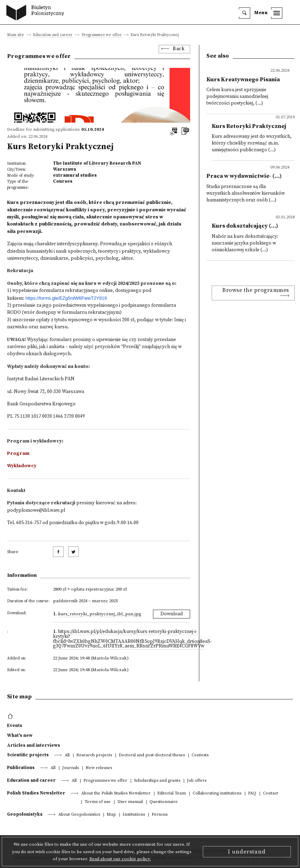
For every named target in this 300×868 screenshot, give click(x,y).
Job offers (197, 781)
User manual (130, 802)
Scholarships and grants (157, 781)
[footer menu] (11, 716)
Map (111, 815)
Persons (160, 815)
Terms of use (98, 802)
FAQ (252, 794)
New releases (99, 768)
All (67, 755)
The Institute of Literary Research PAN (97, 163)
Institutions (134, 815)
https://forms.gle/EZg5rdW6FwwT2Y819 (66, 298)
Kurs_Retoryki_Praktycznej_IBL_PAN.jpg (100, 614)
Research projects (94, 755)
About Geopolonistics (79, 815)
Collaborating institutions (217, 794)
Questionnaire (164, 802)
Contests (200, 755)
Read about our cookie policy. (120, 859)
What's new (20, 735)
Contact (270, 794)
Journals (70, 768)
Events (15, 726)
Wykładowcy (22, 466)
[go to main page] (37, 13)
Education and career (53, 35)
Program (18, 454)
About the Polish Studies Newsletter (116, 794)
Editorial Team (172, 794)
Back (179, 49)
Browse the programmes (256, 290)
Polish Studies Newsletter (36, 793)
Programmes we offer (102, 35)
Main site (16, 35)
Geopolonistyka (25, 814)
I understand (247, 852)
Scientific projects (28, 755)
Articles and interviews (34, 745)
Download (172, 614)
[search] (245, 13)
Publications (21, 768)
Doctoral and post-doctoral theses (152, 755)
